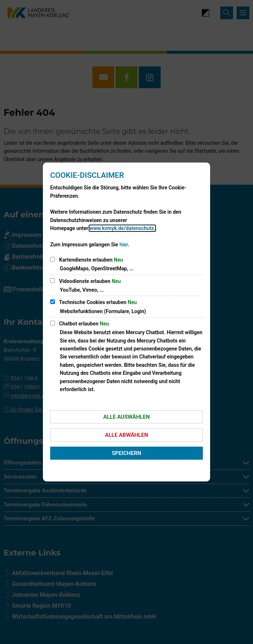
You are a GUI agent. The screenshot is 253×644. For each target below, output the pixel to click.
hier (124, 245)
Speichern (127, 453)
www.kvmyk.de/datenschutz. (122, 228)
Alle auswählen (126, 417)
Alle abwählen (127, 435)
